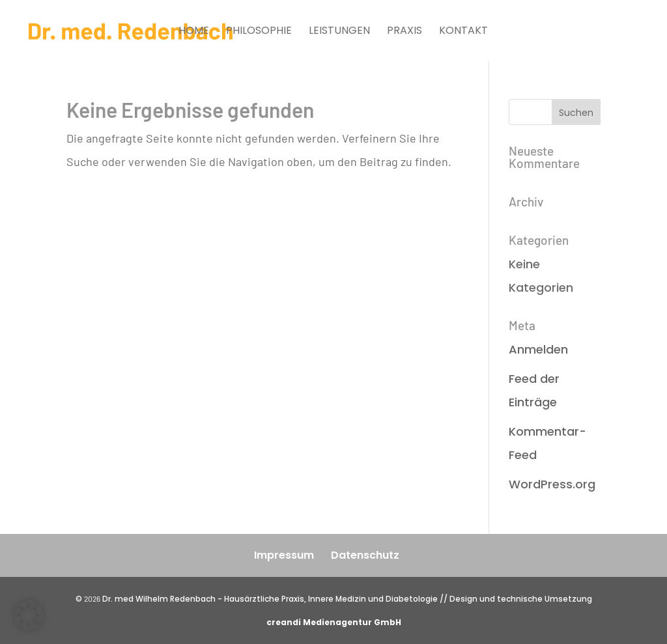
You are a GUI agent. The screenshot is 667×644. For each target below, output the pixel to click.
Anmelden (538, 349)
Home (194, 32)
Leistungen (339, 32)
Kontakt (463, 32)
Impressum (284, 555)
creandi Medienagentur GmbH (334, 622)
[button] (29, 615)
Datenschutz (365, 555)
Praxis (404, 32)
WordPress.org (552, 484)
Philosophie (259, 32)
